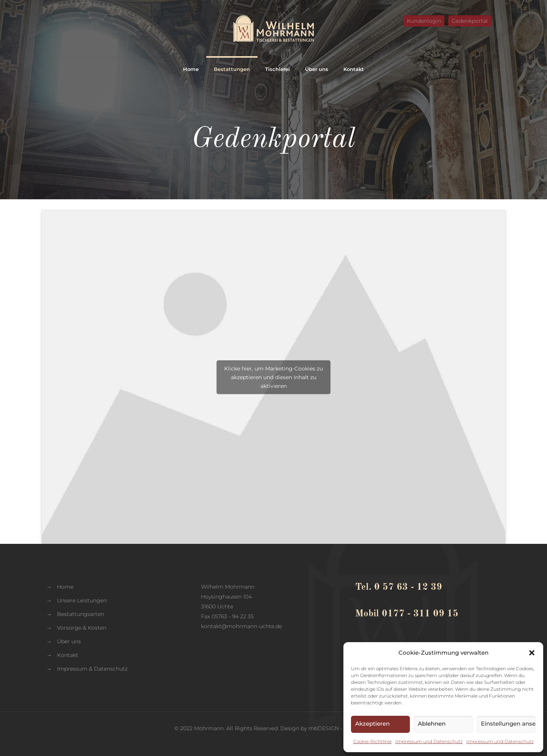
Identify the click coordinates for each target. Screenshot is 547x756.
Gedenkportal (470, 21)
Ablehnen (432, 724)
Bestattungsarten (81, 614)
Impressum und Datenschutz (429, 741)
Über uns (69, 641)
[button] (532, 653)
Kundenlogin (424, 21)
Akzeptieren (372, 724)
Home (65, 587)
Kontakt (68, 655)
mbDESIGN (324, 728)
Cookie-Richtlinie (372, 741)
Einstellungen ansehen (508, 724)
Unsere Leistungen (82, 600)
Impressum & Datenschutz (92, 669)
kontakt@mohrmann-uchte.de (241, 626)
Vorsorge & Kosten (82, 628)
